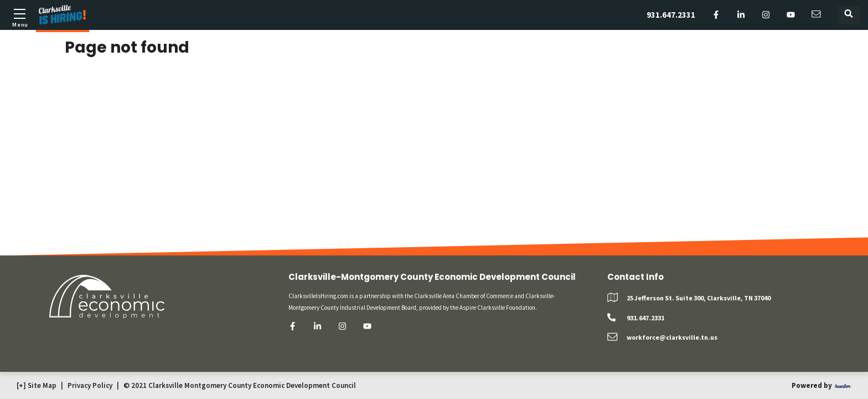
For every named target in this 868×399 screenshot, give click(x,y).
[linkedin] (741, 15)
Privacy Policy (90, 385)
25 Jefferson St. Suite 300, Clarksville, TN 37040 (699, 298)
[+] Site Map (37, 385)
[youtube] (791, 15)
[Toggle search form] (849, 15)
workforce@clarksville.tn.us (672, 337)
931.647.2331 (671, 15)
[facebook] (716, 15)
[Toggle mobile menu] (19, 17)
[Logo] (63, 15)
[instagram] (766, 15)
